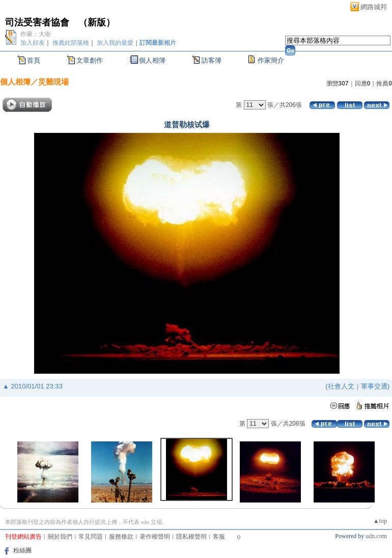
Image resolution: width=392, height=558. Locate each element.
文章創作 (90, 60)
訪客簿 (212, 60)
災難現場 (53, 82)
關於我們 (60, 537)
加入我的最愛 (115, 43)
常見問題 (91, 537)
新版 (97, 22)
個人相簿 (152, 60)
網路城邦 (374, 7)
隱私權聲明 (191, 537)
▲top (380, 521)
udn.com (376, 536)
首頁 (34, 60)
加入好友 (33, 43)
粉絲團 (22, 550)
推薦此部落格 (71, 43)
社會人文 (341, 386)
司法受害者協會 (37, 22)
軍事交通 (374, 386)
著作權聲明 (155, 537)
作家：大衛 (36, 34)
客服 (219, 537)
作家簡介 (271, 60)
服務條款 (121, 537)
